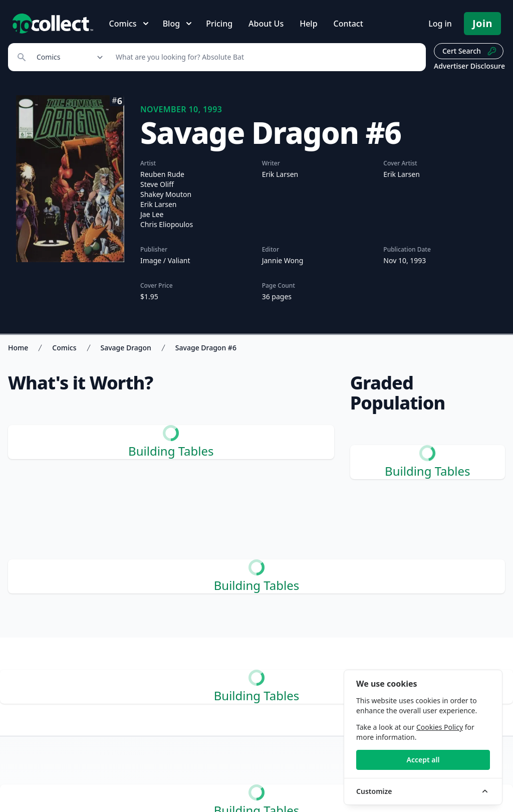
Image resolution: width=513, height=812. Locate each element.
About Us (266, 24)
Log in (440, 24)
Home (18, 348)
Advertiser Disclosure (469, 66)
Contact (348, 24)
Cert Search (470, 51)
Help (308, 24)
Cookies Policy (440, 727)
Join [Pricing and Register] (482, 23)
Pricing (219, 24)
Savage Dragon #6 (206, 348)
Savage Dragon (126, 348)
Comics (64, 348)
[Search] (265, 57)
